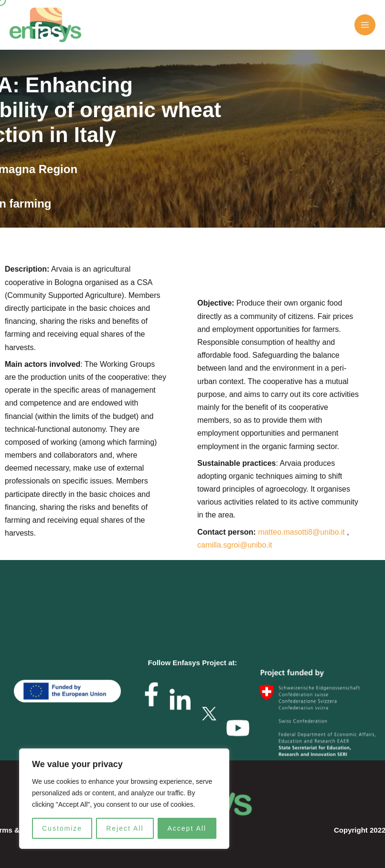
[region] (124, 799)
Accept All (187, 828)
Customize (62, 828)
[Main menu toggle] (365, 25)
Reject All (125, 828)
